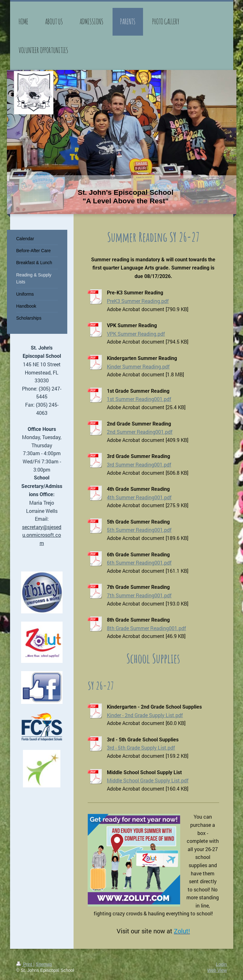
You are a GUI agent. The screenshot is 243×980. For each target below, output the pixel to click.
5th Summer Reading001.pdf (139, 530)
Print (25, 964)
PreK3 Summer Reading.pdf (138, 301)
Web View (217, 970)
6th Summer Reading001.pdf (139, 562)
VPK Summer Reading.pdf (136, 334)
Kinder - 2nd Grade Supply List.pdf (145, 715)
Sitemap (44, 964)
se (25, 527)
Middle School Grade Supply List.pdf (148, 780)
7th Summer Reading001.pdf (139, 595)
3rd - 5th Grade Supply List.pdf (141, 748)
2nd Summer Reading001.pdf (140, 432)
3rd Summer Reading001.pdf (139, 464)
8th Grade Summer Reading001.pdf (146, 628)
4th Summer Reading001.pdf (139, 497)
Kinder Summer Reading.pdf (138, 366)
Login (221, 964)
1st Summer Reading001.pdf (139, 399)
